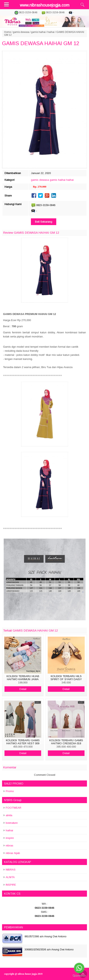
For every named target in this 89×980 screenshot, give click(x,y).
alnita (9, 815)
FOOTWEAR (14, 808)
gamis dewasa (21, 32)
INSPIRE (11, 885)
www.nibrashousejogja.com (45, 5)
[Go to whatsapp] (79, 968)
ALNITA (10, 877)
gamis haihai (38, 32)
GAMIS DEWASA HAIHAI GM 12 (41, 43)
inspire (10, 838)
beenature (12, 823)
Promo (10, 791)
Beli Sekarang (44, 222)
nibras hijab (13, 853)
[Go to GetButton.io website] (79, 976)
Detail (23, 689)
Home (8, 32)
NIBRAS (11, 870)
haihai (51, 32)
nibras (10, 846)
